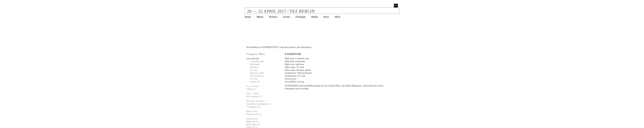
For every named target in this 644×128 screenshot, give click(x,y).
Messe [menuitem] (260, 17)
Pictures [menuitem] (273, 17)
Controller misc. (257, 61)
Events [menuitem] (286, 17)
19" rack (254, 70)
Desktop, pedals (257, 73)
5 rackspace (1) (253, 107)
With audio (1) (253, 125)
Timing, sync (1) (254, 114)
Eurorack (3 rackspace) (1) (258, 104)
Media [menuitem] (315, 17)
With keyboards (257, 76)
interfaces (254, 67)
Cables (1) (251, 89)
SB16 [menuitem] (337, 17)
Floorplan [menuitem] (301, 17)
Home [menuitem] (248, 17)
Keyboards (255, 64)
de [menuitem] (396, 5)
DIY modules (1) (254, 97)
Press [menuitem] (326, 17)
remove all (255, 82)
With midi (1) (252, 122)
